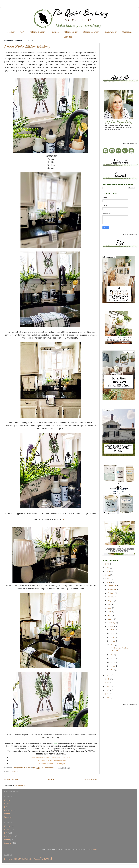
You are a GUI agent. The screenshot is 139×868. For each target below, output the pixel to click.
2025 (108, 568)
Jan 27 (113, 634)
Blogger (94, 849)
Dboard (7, 800)
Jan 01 (113, 670)
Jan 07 (113, 662)
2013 (108, 698)
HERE (64, 519)
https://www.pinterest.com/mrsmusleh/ (51, 760)
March (111, 619)
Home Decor (9, 810)
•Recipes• (55, 32)
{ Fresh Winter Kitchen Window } (27, 46)
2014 (108, 694)
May (110, 612)
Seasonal (14, 771)
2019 (108, 675)
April (110, 615)
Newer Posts (11, 779)
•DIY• (23, 32)
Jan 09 (113, 659)
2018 (108, 679)
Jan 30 (113, 630)
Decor (7, 804)
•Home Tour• (71, 32)
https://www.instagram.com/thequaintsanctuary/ (51, 757)
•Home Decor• (38, 32)
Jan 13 (113, 645)
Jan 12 (113, 655)
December (112, 586)
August (111, 601)
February (112, 623)
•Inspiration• (110, 32)
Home (51, 779)
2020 (108, 582)
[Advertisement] (113, 57)
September (112, 597)
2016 (108, 686)
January (111, 627)
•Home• (11, 32)
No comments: (48, 768)
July (109, 604)
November (112, 589)
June (110, 608)
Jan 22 (113, 641)
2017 (108, 683)
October (111, 593)
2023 (108, 571)
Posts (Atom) (21, 785)
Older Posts (91, 779)
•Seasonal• (127, 32)
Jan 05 (113, 666)
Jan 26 (113, 637)
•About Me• (69, 37)
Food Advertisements (129, 143)
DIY (6, 807)
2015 (107, 690)
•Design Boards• (91, 32)
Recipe (7, 814)
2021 (108, 579)
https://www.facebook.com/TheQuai (51, 763)
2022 (108, 575)
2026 (108, 564)
